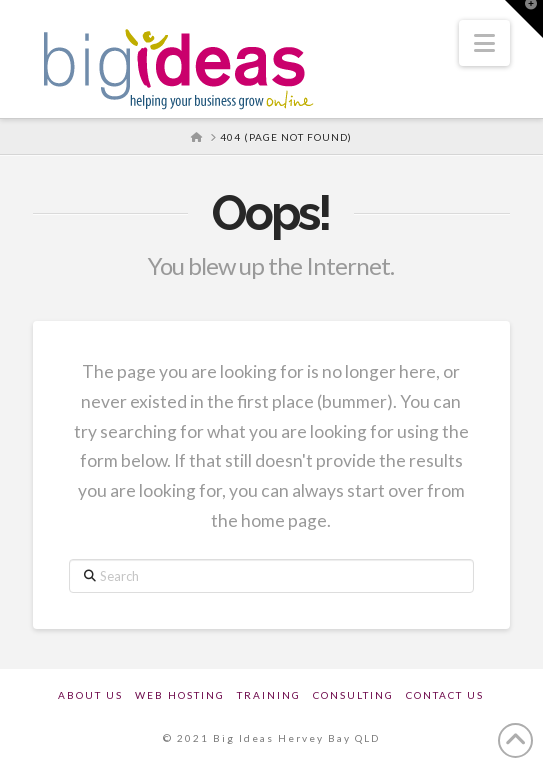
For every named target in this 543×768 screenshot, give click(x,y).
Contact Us (445, 695)
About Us (90, 695)
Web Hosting (180, 695)
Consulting (353, 695)
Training (269, 695)
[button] (484, 43)
